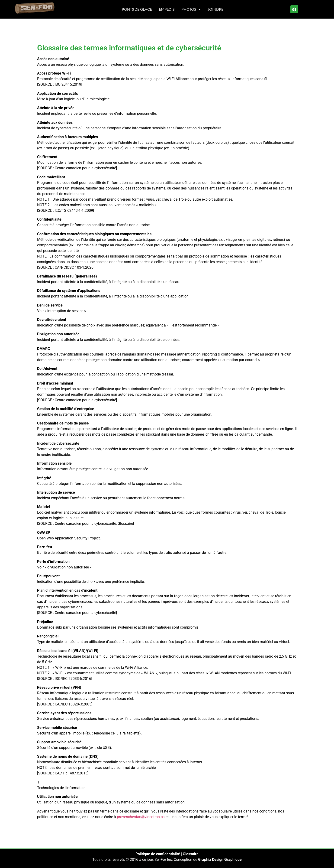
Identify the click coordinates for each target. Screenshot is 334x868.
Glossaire (191, 854)
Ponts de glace (137, 9)
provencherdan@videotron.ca (141, 817)
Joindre (215, 9)
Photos (191, 9)
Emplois (167, 9)
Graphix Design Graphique (220, 860)
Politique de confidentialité (158, 854)
